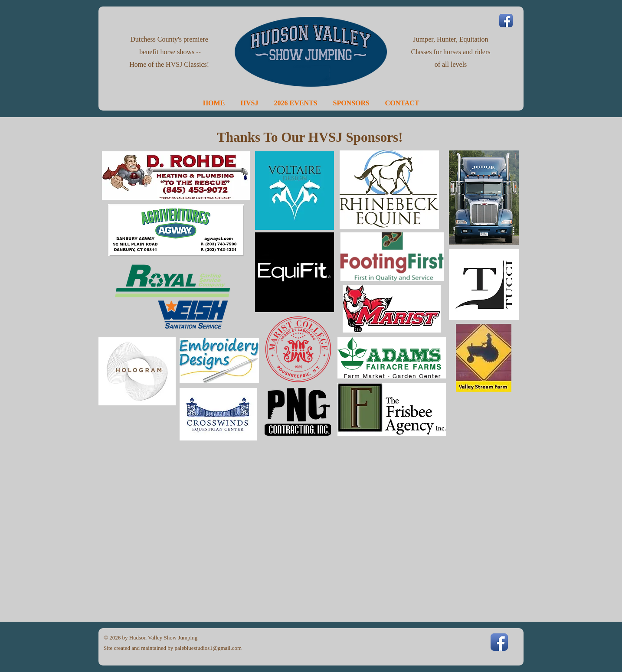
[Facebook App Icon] (506, 21)
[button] (250, 103)
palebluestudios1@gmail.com (208, 648)
